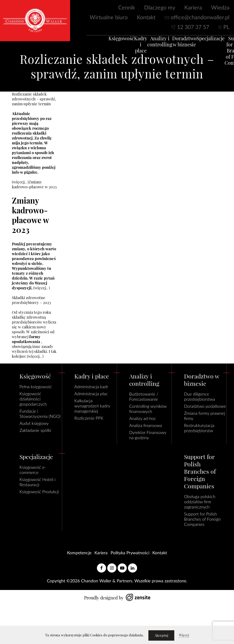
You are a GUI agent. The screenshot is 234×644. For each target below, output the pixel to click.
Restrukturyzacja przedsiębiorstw (199, 428)
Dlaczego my (160, 8)
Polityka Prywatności (130, 553)
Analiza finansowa (145, 425)
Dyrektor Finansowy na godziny (148, 435)
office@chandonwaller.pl (200, 18)
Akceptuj (161, 635)
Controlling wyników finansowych (148, 409)
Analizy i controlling (152, 45)
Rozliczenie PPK (89, 418)
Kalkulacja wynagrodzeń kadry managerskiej (92, 406)
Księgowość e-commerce (33, 470)
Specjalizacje (203, 42)
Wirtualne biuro (109, 18)
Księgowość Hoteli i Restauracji (37, 482)
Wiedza (220, 8)
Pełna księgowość (36, 387)
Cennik (127, 8)
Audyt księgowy (34, 423)
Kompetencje (79, 553)
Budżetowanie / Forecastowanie (144, 396)
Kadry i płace (133, 48)
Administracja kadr (91, 387)
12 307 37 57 (193, 27)
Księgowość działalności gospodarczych (33, 399)
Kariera (193, 8)
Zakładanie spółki (35, 430)
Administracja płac (91, 394)
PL (226, 27)
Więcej (184, 635)
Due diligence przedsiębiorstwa (200, 396)
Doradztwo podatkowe (205, 406)
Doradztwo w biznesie (176, 45)
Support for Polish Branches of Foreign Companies (202, 519)
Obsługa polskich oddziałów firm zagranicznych (200, 502)
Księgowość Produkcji (39, 492)
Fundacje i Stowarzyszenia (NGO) (40, 414)
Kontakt (146, 18)
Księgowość (113, 42)
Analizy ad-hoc (143, 418)
